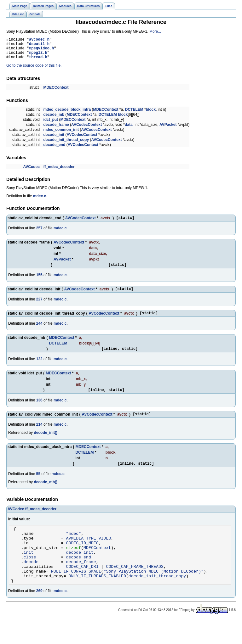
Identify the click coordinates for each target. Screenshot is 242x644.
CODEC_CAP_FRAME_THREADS (135, 587)
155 (39, 282)
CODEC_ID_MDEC (82, 559)
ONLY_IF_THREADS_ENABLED (97, 598)
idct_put (51, 124)
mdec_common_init (61, 134)
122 (39, 368)
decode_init (54, 139)
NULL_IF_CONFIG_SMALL (76, 593)
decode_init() (46, 444)
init (29, 570)
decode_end (54, 149)
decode (31, 581)
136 (39, 411)
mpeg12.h (38, 56)
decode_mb (54, 119)
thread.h (38, 62)
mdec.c (40, 201)
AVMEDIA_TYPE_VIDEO (89, 553)
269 (39, 614)
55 (38, 486)
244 (39, 332)
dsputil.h (39, 45)
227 (39, 307)
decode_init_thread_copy (66, 144)
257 (39, 234)
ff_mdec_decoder (59, 171)
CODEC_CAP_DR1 (82, 587)
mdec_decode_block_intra (67, 114)
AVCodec (32, 171)
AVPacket (168, 129)
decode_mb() (46, 494)
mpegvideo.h (41, 51)
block (151, 114)
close (30, 576)
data (129, 129)
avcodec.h (39, 40)
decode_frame (56, 129)
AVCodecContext (86, 129)
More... (155, 31)
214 (39, 436)
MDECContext (56, 92)
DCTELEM (134, 114)
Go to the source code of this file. (34, 70)
